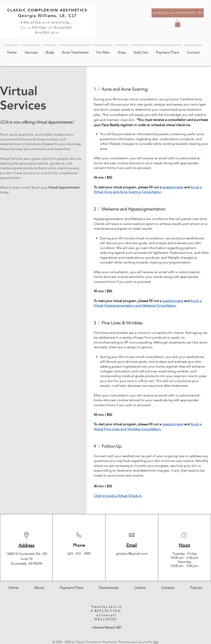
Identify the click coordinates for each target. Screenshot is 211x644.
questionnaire (173, 301)
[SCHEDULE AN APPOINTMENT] (178, 13)
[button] (178, 23)
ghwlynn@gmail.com (132, 553)
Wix (156, 642)
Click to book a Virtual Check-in (118, 496)
